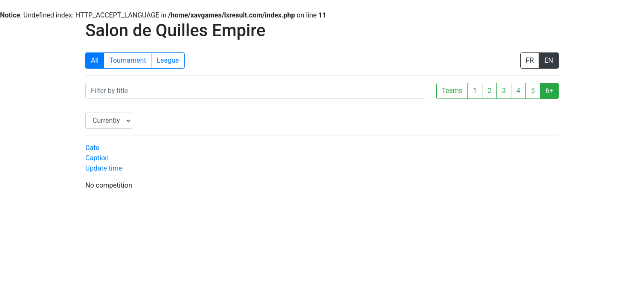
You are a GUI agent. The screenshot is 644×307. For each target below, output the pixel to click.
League (168, 60)
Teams (452, 91)
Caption (97, 158)
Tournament (128, 60)
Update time (104, 168)
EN (549, 60)
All (95, 60)
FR (530, 60)
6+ (549, 91)
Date (92, 148)
